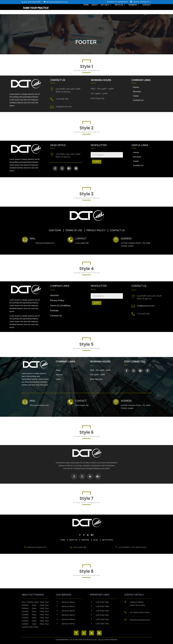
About (95, 9)
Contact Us (138, 100)
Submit (97, 162)
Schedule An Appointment (117, 2)
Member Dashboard (141, 2)
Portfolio (54, 311)
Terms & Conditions (60, 306)
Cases (136, 96)
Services (137, 92)
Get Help (106, 9)
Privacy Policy (57, 300)
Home (87, 9)
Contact (147, 9)
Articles (119, 9)
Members (133, 9)
